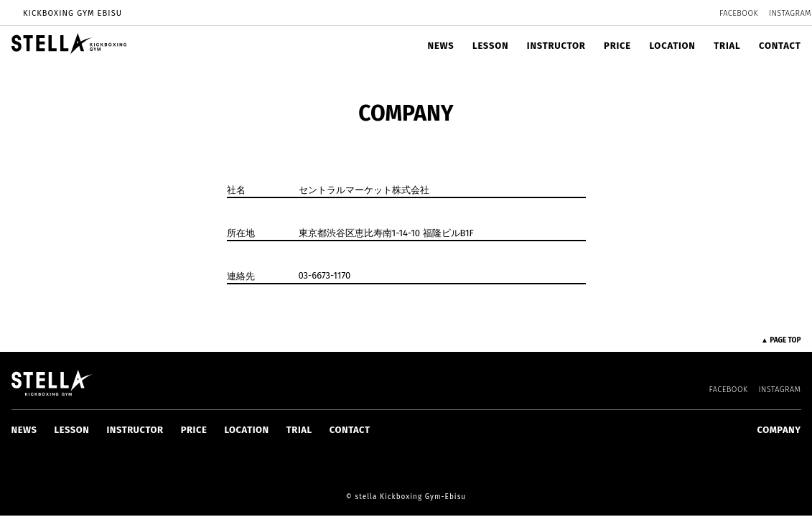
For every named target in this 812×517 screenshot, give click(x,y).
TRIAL (727, 46)
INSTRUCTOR (556, 46)
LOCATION (672, 46)
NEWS (441, 46)
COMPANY (779, 430)
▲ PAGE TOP (781, 340)
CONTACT (780, 46)
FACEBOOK (739, 13)
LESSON (490, 46)
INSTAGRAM (790, 13)
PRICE (617, 46)
